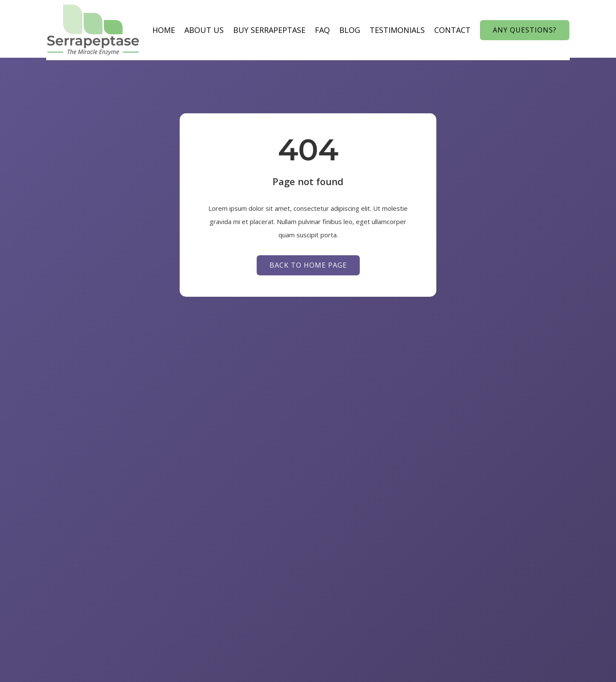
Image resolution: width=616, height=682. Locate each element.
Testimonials (381, 30)
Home (148, 30)
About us (188, 30)
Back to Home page (308, 268)
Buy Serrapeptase (253, 30)
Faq (307, 30)
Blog (334, 30)
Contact (437, 30)
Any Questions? (540, 30)
